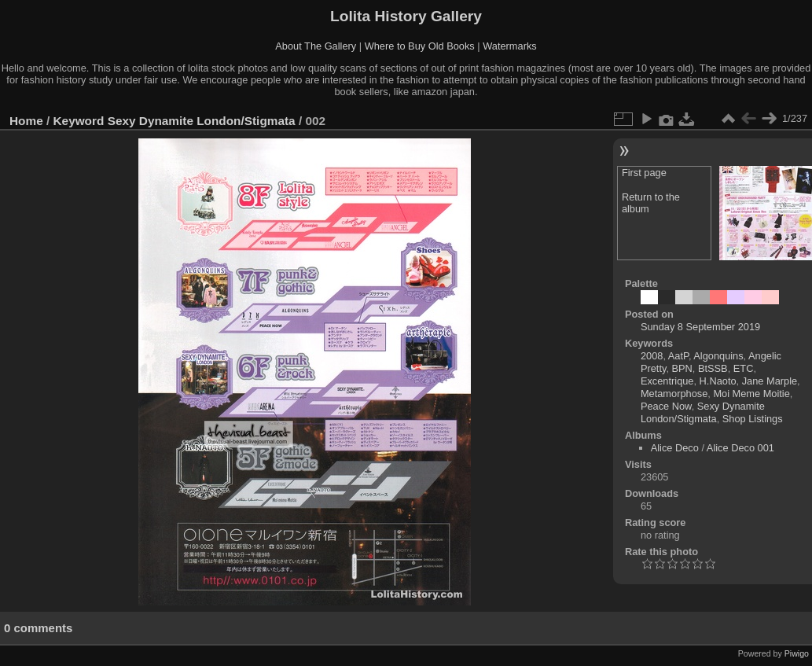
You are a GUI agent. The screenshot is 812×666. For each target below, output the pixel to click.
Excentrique (667, 381)
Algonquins (718, 356)
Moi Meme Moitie (751, 394)
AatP (678, 356)
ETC (744, 368)
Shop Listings (753, 419)
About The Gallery (316, 46)
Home (26, 121)
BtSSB (713, 368)
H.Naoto (718, 381)
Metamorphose (674, 394)
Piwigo (797, 653)
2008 (652, 356)
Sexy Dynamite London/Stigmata (202, 121)
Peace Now (666, 406)
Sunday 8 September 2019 (700, 327)
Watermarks (510, 46)
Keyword (79, 121)
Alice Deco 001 (740, 448)
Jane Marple (770, 381)
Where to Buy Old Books (420, 46)
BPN (682, 368)
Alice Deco (675, 448)
